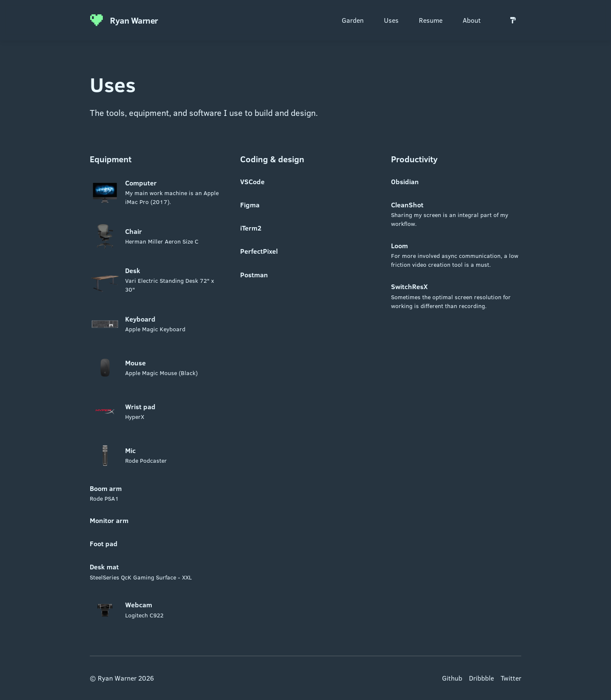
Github (452, 678)
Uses (391, 20)
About (472, 20)
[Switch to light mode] (513, 20)
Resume (431, 20)
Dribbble (481, 678)
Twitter (511, 678)
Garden (353, 20)
